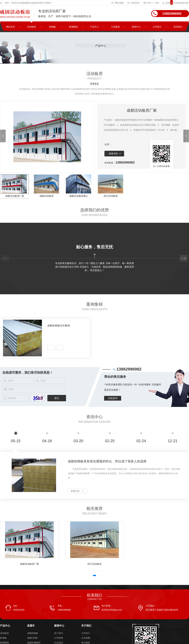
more (51, 348)
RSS (148, 3)
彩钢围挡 (73, 27)
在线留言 (134, 3)
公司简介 (157, 27)
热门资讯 (59, 633)
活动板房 (31, 27)
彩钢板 (52, 27)
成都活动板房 (47, 196)
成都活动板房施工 (79, 196)
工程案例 (115, 27)
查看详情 (113, 154)
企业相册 (86, 638)
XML (157, 3)
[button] (3, 136)
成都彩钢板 (33, 633)
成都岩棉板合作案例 (59, 326)
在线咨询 (113, 398)
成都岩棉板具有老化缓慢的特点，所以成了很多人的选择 (107, 461)
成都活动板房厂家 (15, 196)
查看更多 (94, 84)
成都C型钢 (32, 638)
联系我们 (178, 27)
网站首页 (11, 27)
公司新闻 (59, 638)
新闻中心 (136, 27)
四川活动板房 (111, 196)
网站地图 (117, 3)
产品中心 (94, 27)
